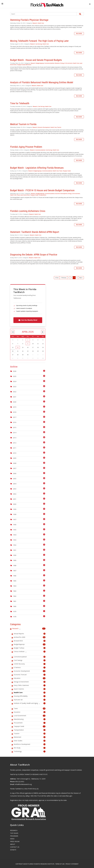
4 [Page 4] (74, 278)
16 (44, 744)
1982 (15, 596)
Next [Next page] (81, 278)
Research (35, 23)
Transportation (42, 195)
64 (44, 648)
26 (44, 734)
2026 (15, 371)
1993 (15, 540)
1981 (15, 601)
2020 (15, 402)
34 (44, 712)
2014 (15, 433)
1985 (15, 581)
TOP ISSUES (14, 833)
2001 (15, 499)
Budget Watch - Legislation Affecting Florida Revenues (37, 168)
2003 (15, 489)
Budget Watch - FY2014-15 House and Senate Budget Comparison (42, 190)
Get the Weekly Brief (28, 320)
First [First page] (57, 278)
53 (44, 657)
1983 (15, 591)
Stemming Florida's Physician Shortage (29, 20)
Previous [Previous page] (64, 278)
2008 (15, 463)
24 (44, 741)
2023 (15, 387)
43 (44, 634)
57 (44, 693)
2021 (15, 397)
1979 (15, 612)
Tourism (59, 127)
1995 (15, 530)
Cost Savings (39, 44)
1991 (15, 550)
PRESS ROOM (15, 841)
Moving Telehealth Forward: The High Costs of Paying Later (39, 41)
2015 (15, 427)
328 (44, 637)
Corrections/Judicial (49, 63)
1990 (15, 555)
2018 (15, 412)
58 (44, 689)
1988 (15, 565)
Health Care (41, 23)
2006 (15, 473)
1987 (15, 571)
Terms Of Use (60, 864)
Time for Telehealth (20, 103)
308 (44, 709)
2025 (15, 376)
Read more (79, 34)
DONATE (13, 850)
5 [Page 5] (77, 278)
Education (57, 63)
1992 (15, 545)
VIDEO (12, 839)
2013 (15, 438)
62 (44, 730)
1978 (15, 617)
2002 (15, 494)
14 (18, 347)
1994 (15, 535)
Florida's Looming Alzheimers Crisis (28, 211)
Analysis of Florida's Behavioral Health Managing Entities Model (42, 82)
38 (44, 641)
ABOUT (13, 844)
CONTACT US (15, 847)
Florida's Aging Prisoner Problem (26, 147)
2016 (15, 422)
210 (44, 644)
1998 (15, 514)
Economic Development (44, 127)
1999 (15, 509)
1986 (15, 576)
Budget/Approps (40, 63)
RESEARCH (14, 830)
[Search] (41, 14)
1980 (15, 606)
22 (44, 737)
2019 (15, 407)
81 (44, 660)
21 (44, 664)
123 (44, 716)
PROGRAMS (14, 836)
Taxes (61, 171)
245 (44, 671)
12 (44, 696)
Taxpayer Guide (21, 65)
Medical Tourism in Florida (23, 124)
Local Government (25, 195)
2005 (15, 479)
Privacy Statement (72, 864)
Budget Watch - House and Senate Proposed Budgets (36, 60)
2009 (15, 458)
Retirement (28, 65)
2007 (15, 468)
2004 (15, 484)
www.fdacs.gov (67, 796)
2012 (15, 443)
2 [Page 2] (69, 278)
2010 (15, 453)
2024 (15, 381)
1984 (15, 586)
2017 (15, 417)
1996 (15, 525)
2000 (15, 504)
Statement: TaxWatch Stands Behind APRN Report (35, 232)
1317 (44, 629)
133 (44, 678)
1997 (15, 519)
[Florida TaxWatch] (47, 4)
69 (44, 682)
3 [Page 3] (71, 278)
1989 (15, 560)
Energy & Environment (66, 63)
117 (44, 726)
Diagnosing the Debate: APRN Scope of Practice (34, 255)
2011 (15, 448)
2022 (15, 392)
